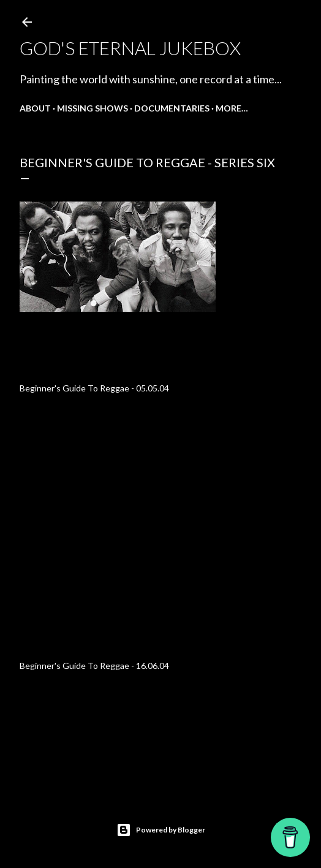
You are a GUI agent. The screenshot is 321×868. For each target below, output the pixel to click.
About (35, 108)
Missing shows (93, 108)
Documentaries (172, 108)
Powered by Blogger (161, 830)
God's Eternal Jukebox (130, 48)
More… (232, 108)
